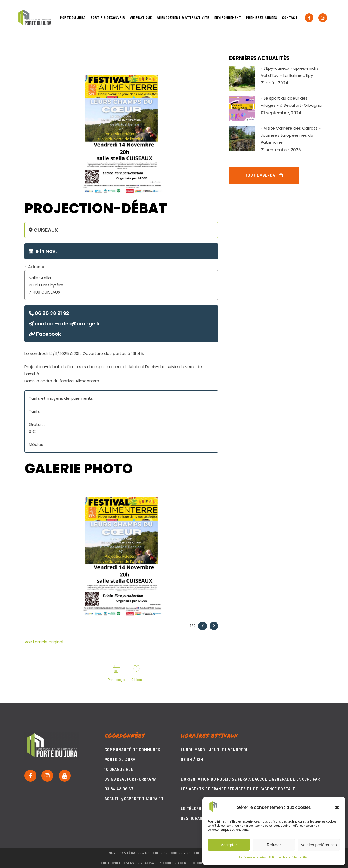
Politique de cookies (252, 858)
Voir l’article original (44, 642)
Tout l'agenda (264, 175)
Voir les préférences (319, 845)
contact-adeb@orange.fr (64, 324)
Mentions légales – (127, 853)
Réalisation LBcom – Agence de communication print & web (194, 863)
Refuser (274, 845)
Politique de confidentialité (288, 858)
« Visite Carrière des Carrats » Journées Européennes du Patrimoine (291, 135)
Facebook (45, 334)
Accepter (229, 845)
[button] (337, 808)
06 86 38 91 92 (49, 313)
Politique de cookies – (166, 853)
